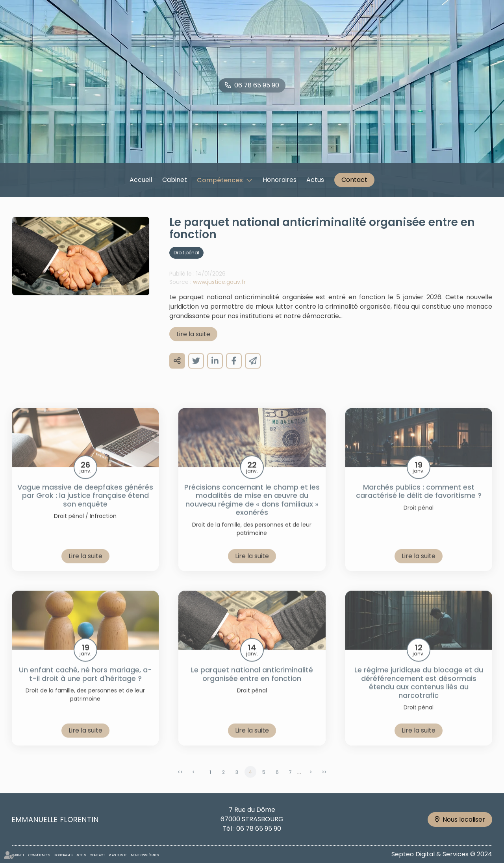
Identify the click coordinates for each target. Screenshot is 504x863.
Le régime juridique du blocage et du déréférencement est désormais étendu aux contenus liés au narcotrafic (419, 691)
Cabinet (175, 180)
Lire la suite (193, 342)
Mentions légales (145, 855)
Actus (315, 180)
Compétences (220, 180)
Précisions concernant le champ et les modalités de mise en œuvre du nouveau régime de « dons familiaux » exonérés (252, 508)
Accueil (141, 180)
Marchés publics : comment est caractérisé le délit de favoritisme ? (419, 500)
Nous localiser (464, 819)
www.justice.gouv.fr (219, 290)
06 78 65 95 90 (257, 85)
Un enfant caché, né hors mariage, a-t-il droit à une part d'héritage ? (85, 682)
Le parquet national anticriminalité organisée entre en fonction (252, 682)
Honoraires (280, 180)
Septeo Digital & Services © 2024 (442, 854)
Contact (354, 180)
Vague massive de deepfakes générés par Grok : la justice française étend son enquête (85, 504)
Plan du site (118, 855)
